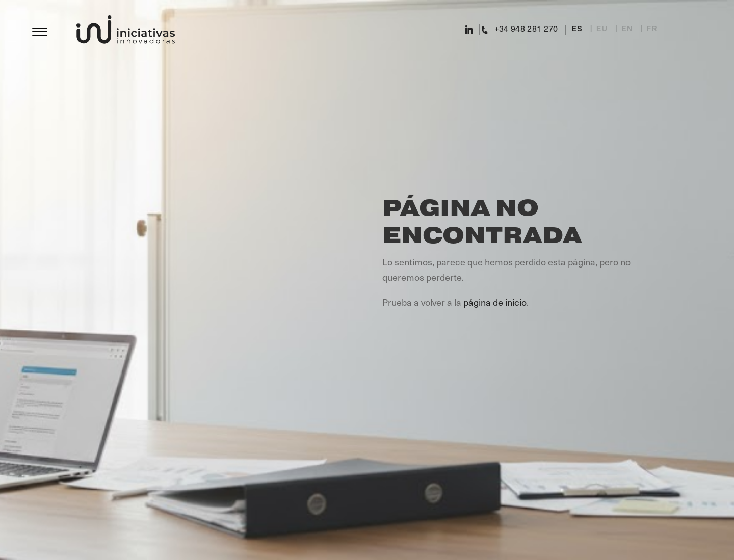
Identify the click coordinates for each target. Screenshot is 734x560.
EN (627, 29)
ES (577, 29)
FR (652, 29)
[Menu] (40, 29)
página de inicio (495, 302)
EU (602, 29)
